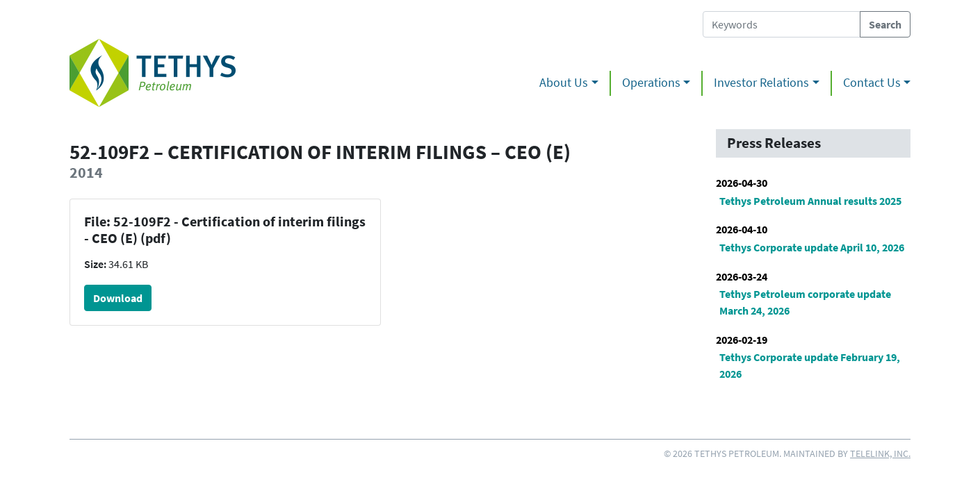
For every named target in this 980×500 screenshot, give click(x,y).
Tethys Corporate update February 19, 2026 (810, 365)
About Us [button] (564, 83)
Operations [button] (651, 83)
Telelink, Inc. (880, 453)
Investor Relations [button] (761, 83)
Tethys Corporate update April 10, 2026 (812, 247)
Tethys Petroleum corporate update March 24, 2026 (805, 302)
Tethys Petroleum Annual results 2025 (810, 201)
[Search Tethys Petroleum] (782, 24)
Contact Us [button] (872, 83)
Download (118, 298)
